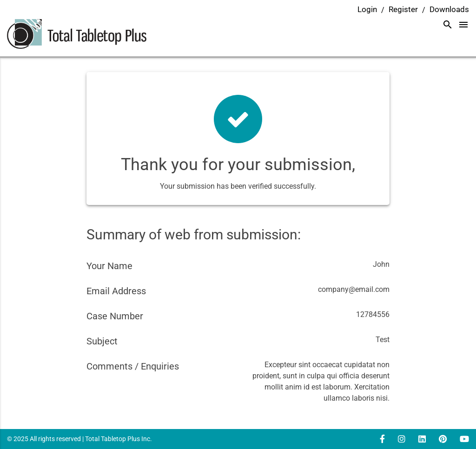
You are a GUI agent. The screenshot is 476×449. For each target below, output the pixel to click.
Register (403, 9)
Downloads (449, 9)
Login (367, 9)
